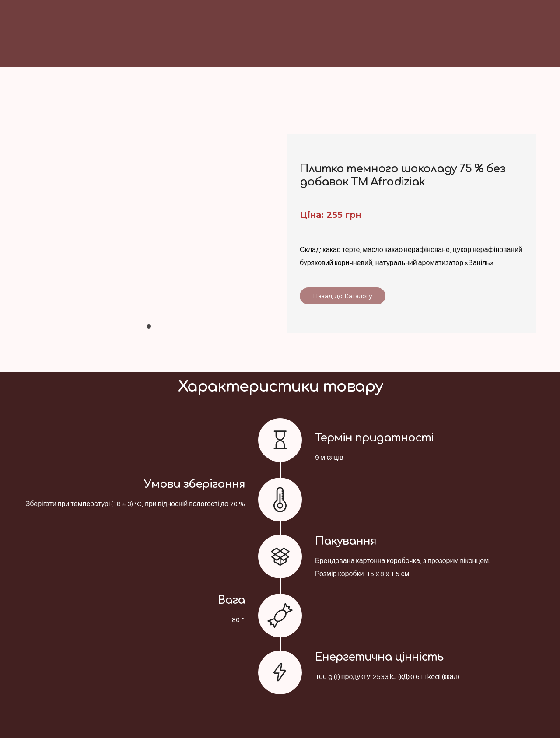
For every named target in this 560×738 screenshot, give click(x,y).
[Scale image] (149, 222)
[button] (343, 296)
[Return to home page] (324, 46)
